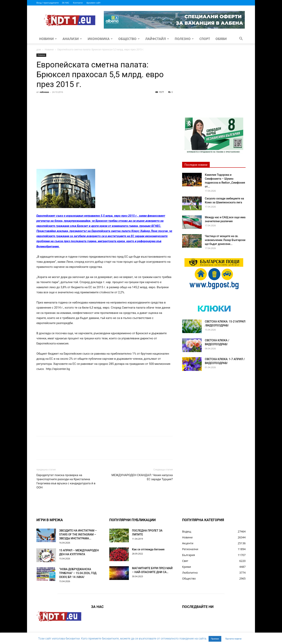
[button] (241, 39)
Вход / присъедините (48, 3)
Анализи (72, 39)
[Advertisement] (105, 124)
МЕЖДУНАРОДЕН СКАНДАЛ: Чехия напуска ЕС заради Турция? (142, 477)
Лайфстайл (157, 39)
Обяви (221, 39)
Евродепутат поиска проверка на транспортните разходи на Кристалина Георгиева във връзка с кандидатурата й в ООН (66, 481)
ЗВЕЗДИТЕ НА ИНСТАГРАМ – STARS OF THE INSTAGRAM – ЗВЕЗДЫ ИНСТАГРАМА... (78, 534)
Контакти (78, 3)
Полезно (184, 39)
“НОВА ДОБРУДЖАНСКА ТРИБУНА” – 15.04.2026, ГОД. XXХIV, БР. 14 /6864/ (78, 573)
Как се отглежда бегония (148, 549)
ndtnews (44, 92)
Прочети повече (233, 639)
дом (39, 49)
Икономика (100, 39)
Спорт (205, 39)
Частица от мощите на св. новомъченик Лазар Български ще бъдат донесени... (225, 240)
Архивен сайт (93, 3)
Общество (129, 39)
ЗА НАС (66, 3)
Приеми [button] (215, 639)
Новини (48, 39)
